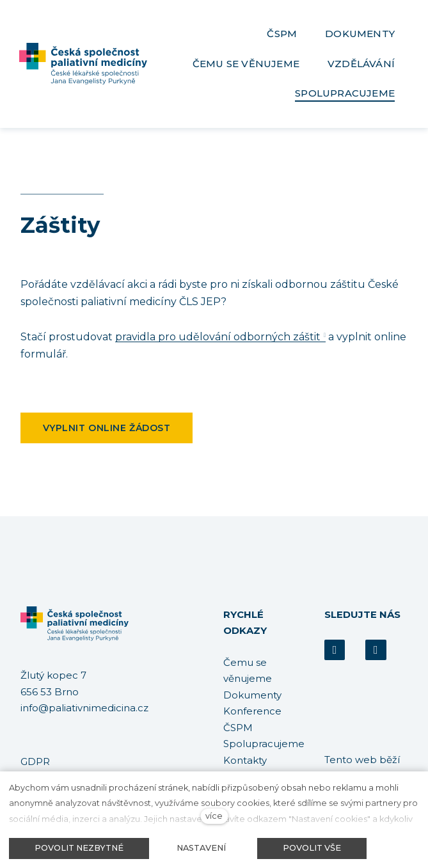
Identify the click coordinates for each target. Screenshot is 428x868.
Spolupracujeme (264, 744)
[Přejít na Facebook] (335, 650)
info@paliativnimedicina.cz (84, 708)
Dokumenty (252, 695)
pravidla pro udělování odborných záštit (218, 343)
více (214, 816)
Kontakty (245, 760)
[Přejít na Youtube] (376, 650)
